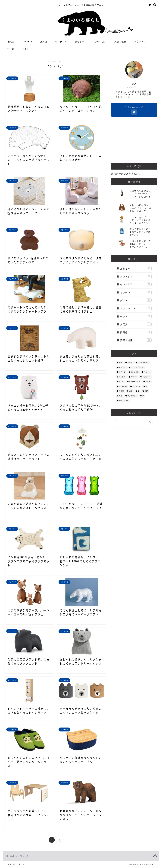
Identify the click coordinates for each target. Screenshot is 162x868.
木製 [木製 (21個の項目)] (146, 391)
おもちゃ (80, 42)
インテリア (61, 42)
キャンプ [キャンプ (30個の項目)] (122, 377)
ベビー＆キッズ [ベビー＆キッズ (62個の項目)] (135, 382)
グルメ (11, 49)
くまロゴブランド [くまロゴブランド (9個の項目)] (137, 367)
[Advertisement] (134, 140)
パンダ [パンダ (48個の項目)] (121, 382)
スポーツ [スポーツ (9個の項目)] (134, 377)
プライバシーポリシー (17, 864)
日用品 (11, 42)
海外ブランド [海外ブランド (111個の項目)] (124, 400)
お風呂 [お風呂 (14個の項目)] (130, 363)
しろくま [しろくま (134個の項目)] (122, 372)
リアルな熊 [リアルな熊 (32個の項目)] (123, 386)
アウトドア (140, 42)
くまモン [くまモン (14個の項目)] (122, 367)
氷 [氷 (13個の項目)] (143, 396)
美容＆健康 (120, 42)
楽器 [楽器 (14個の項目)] (121, 396)
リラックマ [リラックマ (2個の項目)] (136, 386)
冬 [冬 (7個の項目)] (146, 386)
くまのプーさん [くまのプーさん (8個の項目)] (143, 363)
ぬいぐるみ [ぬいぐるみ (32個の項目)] (135, 372)
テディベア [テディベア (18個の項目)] (146, 377)
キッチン (27, 42)
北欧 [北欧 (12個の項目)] (131, 391)
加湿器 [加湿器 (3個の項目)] (121, 391)
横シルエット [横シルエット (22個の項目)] (132, 396)
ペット (26, 49)
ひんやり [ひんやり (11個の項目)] (147, 372)
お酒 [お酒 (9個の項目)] (121, 363)
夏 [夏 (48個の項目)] (138, 391)
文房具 (44, 42)
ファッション (99, 42)
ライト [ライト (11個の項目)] (148, 382)
